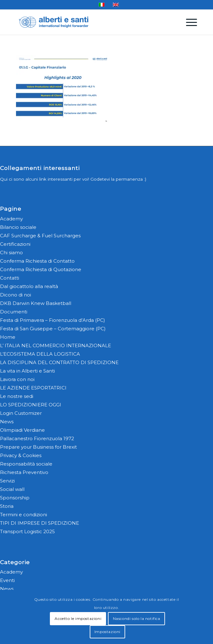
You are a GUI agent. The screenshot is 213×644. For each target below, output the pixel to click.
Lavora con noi (17, 379)
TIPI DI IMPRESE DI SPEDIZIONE (40, 523)
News (7, 422)
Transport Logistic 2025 (27, 531)
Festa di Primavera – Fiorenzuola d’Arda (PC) (53, 320)
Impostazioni (107, 632)
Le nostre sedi (17, 396)
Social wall (12, 489)
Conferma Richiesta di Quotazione (41, 269)
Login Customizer (21, 413)
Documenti (14, 312)
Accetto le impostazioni (78, 618)
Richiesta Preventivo (24, 472)
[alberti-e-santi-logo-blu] (88, 22)
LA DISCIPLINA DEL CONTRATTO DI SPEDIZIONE (59, 362)
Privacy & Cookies (21, 455)
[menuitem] (188, 22)
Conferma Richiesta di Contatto (37, 261)
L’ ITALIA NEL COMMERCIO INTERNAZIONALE (56, 345)
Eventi (7, 580)
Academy (11, 219)
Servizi (7, 481)
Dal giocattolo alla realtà (29, 286)
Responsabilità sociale (26, 464)
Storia (7, 506)
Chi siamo (11, 252)
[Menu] (188, 22)
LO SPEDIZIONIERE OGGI (31, 405)
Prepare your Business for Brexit (38, 447)
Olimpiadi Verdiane (22, 430)
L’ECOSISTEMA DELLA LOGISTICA (40, 354)
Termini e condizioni (24, 515)
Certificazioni (15, 244)
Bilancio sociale (18, 227)
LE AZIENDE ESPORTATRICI (33, 388)
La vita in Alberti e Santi (27, 371)
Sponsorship (15, 498)
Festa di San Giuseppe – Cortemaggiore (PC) (53, 329)
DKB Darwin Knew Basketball (36, 303)
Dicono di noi (16, 295)
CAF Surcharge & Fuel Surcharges (40, 236)
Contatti (10, 278)
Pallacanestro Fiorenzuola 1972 (37, 438)
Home (8, 337)
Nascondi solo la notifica (137, 618)
